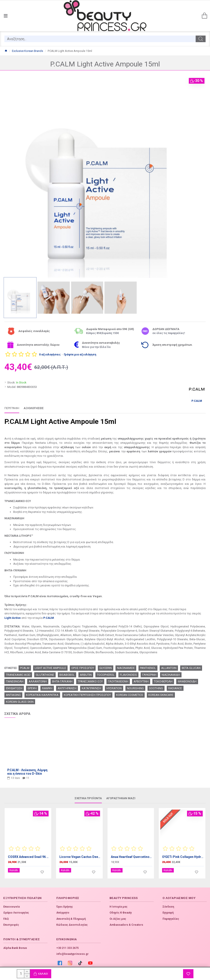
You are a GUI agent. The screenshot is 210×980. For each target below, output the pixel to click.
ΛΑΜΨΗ (47, 688)
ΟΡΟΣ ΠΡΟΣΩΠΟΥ (83, 668)
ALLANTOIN (169, 668)
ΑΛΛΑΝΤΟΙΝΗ (38, 681)
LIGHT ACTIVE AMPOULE (50, 668)
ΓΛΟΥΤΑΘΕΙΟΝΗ (118, 681)
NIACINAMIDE (126, 668)
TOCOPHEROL (106, 675)
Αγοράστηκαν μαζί (121, 798)
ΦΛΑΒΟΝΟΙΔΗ (187, 681)
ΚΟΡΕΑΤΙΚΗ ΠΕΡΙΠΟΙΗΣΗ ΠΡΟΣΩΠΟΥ (87, 695)
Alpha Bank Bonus (15, 945)
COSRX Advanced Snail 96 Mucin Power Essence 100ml (29, 857)
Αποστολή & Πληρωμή (71, 916)
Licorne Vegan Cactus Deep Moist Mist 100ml (80, 857)
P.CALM (49, 618)
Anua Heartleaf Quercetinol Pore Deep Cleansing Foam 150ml (132, 857)
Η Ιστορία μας (118, 903)
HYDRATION (114, 688)
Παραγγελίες (171, 916)
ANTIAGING (13, 695)
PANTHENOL (148, 668)
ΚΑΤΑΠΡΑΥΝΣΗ (91, 688)
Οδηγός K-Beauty (121, 909)
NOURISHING (135, 688)
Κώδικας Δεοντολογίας (72, 921)
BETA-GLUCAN (191, 668)
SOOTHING (156, 688)
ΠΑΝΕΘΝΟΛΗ (15, 681)
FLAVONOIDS (128, 675)
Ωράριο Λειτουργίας (16, 909)
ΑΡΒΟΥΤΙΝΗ (141, 681)
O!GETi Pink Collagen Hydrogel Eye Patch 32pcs (183, 857)
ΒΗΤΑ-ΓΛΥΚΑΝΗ (62, 681)
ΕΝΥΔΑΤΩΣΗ (14, 688)
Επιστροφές (11, 921)
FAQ (6, 916)
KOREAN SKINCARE (161, 695)
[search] (100, 39)
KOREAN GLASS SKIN (20, 702)
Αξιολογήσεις (34, 408)
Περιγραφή (12, 408)
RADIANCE (175, 688)
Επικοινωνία (11, 903)
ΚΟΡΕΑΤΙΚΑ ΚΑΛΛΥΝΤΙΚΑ (42, 695)
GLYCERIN (106, 668)
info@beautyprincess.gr (72, 951)
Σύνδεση (168, 903)
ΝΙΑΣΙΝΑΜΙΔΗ (171, 675)
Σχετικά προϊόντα (88, 798)
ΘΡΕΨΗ (32, 688)
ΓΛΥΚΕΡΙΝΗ (149, 675)
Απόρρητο (63, 909)
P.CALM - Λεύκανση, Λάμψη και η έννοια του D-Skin (27, 772)
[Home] (6, 51)
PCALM (25, 668)
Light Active (13, 618)
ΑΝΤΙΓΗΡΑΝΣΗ (67, 688)
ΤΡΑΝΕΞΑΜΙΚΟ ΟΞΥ (90, 681)
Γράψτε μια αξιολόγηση (80, 354)
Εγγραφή (168, 909)
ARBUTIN (86, 675)
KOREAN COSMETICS (130, 695)
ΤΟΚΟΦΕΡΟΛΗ (163, 681)
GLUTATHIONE (45, 675)
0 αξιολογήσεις (50, 354)
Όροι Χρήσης (65, 903)
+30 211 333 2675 (67, 945)
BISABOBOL (67, 675)
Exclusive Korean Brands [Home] (27, 51)
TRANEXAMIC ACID (18, 675)
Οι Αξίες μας (118, 916)
